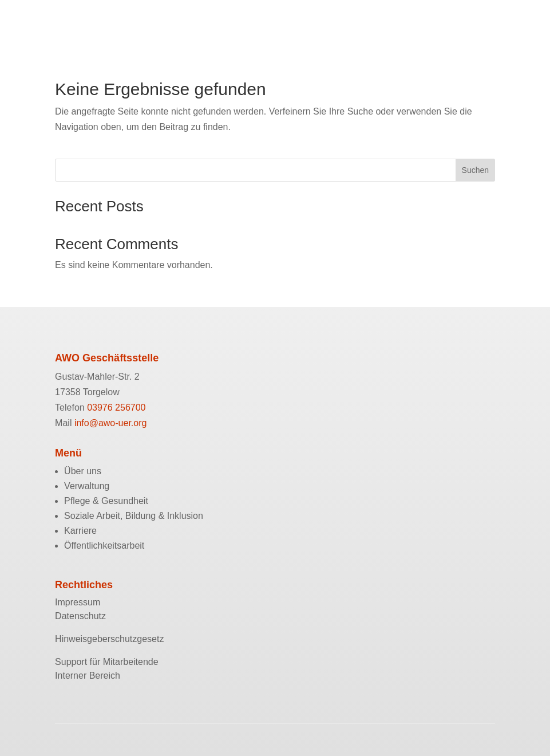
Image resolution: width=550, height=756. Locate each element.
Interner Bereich (88, 676)
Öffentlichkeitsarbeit (104, 546)
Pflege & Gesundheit (106, 501)
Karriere (80, 531)
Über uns (83, 471)
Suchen (475, 170)
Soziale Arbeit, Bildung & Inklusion (134, 516)
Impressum (78, 602)
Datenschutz (80, 616)
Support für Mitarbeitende (107, 662)
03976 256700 (116, 407)
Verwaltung (87, 486)
